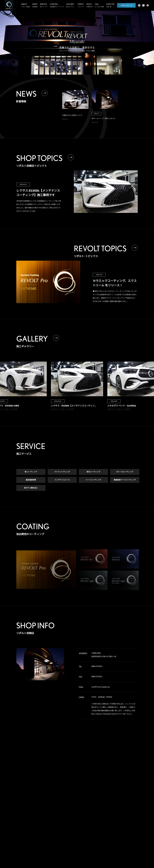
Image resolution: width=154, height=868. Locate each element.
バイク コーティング (62, 472)
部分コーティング (93, 472)
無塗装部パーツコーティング (125, 480)
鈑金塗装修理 (31, 480)
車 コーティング (31, 472)
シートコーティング (93, 480)
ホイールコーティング (125, 472)
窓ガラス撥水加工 (31, 488)
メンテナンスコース (62, 480)
